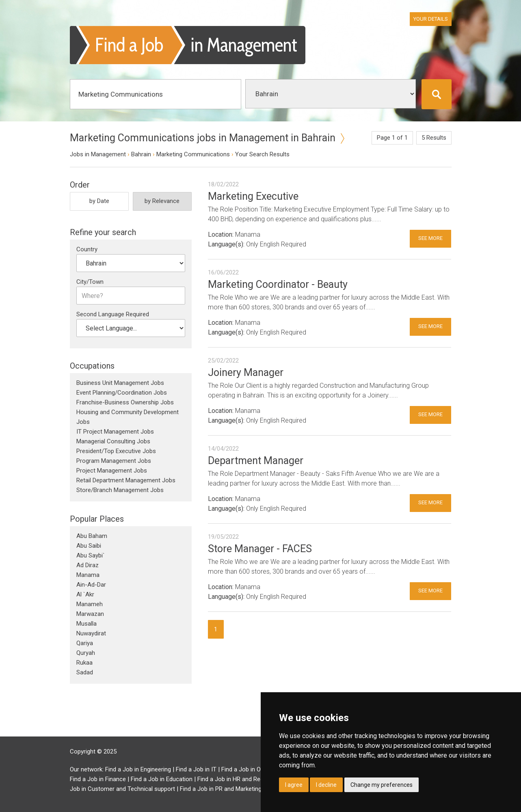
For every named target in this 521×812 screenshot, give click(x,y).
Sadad (85, 672)
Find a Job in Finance (98, 779)
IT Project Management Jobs (115, 432)
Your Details (431, 19)
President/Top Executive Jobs (116, 451)
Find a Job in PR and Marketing (221, 789)
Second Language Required (113, 314)
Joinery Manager (246, 373)
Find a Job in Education (162, 779)
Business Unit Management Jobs (120, 383)
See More (430, 238)
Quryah (86, 653)
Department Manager (256, 461)
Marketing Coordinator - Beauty (278, 284)
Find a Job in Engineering (138, 769)
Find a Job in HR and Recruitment (242, 779)
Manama (88, 575)
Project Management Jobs (112, 471)
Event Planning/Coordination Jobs (122, 393)
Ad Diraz (88, 565)
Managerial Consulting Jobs (113, 441)
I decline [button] (326, 785)
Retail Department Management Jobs (126, 480)
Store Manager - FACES (260, 549)
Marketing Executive (253, 196)
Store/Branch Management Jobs (120, 490)
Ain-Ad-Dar (91, 585)
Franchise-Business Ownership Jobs (125, 402)
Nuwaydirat (91, 633)
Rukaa (84, 663)
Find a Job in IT (196, 769)
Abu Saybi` (91, 555)
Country (87, 249)
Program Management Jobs (114, 461)
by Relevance (162, 201)
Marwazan (90, 614)
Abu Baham (92, 536)
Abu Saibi (89, 546)
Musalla (86, 624)
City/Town (90, 282)
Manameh (90, 604)
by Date (99, 201)
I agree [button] (294, 785)
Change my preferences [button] (382, 785)
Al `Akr (85, 594)
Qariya (85, 643)
